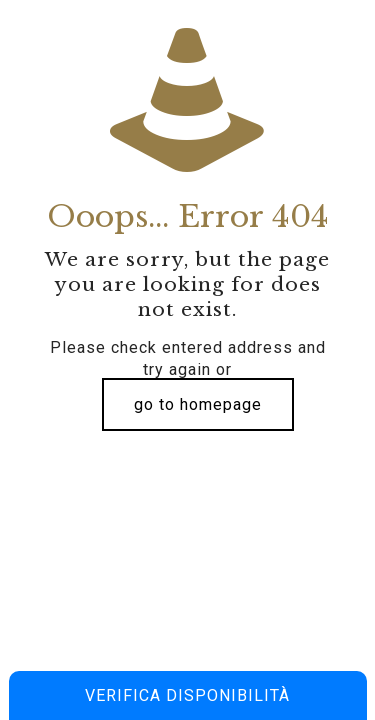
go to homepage (198, 404)
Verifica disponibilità (187, 695)
